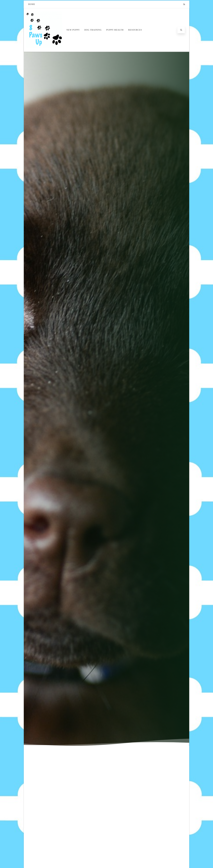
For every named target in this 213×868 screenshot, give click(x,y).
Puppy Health (115, 30)
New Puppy (73, 30)
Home (32, 4)
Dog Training (93, 30)
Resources (135, 30)
